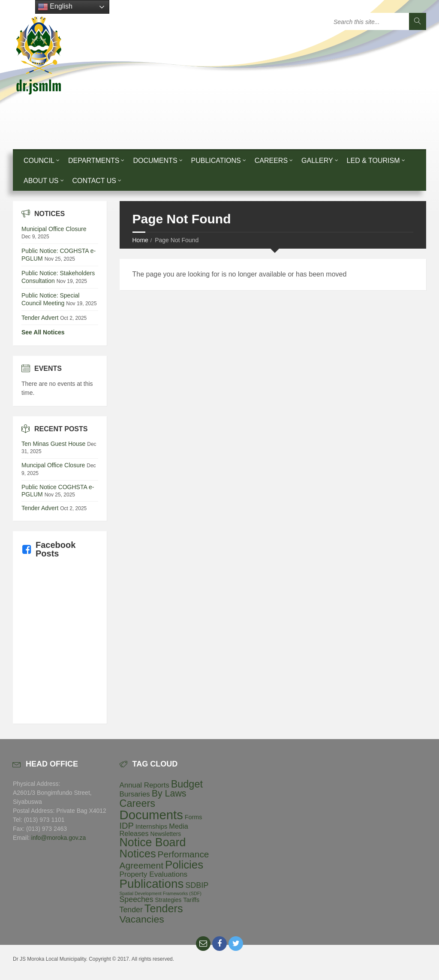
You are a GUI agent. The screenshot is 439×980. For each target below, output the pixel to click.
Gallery (317, 161)
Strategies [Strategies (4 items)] (168, 900)
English (55, 7)
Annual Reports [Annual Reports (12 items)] (144, 785)
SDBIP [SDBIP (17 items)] (197, 885)
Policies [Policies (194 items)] (184, 865)
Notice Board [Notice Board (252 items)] (153, 842)
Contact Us (95, 181)
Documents (155, 161)
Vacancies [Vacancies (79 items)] (142, 919)
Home (140, 240)
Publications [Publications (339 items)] (152, 884)
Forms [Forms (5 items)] (194, 817)
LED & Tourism (373, 161)
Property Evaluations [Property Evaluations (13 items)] (154, 874)
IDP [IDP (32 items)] (127, 826)
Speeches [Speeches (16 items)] (137, 899)
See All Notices (43, 332)
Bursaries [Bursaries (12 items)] (135, 794)
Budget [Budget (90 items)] (187, 784)
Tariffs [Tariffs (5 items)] (191, 900)
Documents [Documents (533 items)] (151, 815)
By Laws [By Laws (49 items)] (169, 794)
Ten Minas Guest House (53, 444)
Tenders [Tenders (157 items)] (164, 908)
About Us (41, 181)
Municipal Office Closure (54, 229)
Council (39, 161)
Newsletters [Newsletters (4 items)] (166, 834)
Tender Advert (40, 318)
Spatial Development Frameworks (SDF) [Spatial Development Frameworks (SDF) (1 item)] (161, 893)
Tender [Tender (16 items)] (131, 910)
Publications (216, 161)
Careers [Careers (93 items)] (138, 803)
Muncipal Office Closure (53, 465)
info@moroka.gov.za (59, 838)
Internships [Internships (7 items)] (152, 826)
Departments (94, 161)
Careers (271, 161)
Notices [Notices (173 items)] (138, 854)
